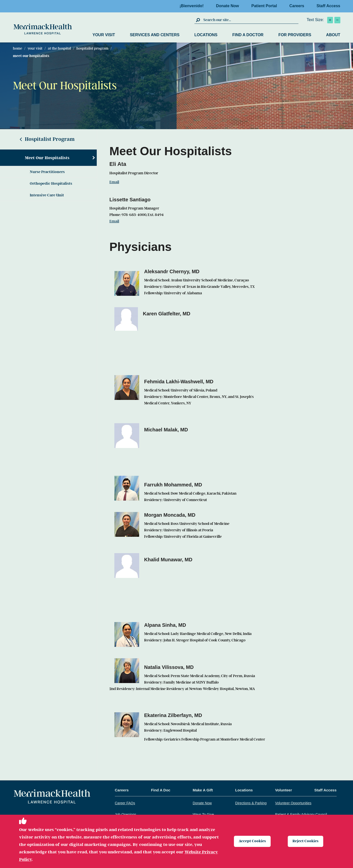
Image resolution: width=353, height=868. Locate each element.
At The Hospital (59, 48)
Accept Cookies (253, 841)
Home (17, 48)
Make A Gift (203, 790)
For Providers (295, 35)
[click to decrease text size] (337, 20)
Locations (206, 35)
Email (114, 182)
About (333, 35)
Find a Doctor (248, 35)
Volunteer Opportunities (293, 803)
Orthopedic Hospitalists (51, 183)
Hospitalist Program (92, 48)
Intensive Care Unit (47, 195)
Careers (298, 6)
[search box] (250, 20)
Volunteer (284, 790)
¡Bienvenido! (193, 6)
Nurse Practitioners (47, 172)
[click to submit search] (198, 20)
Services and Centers (155, 35)
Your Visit (104, 35)
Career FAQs (125, 803)
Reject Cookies (306, 841)
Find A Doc (161, 790)
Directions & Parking (251, 803)
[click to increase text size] (330, 20)
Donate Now (229, 6)
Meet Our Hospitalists (47, 158)
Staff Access (328, 6)
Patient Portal (266, 6)
